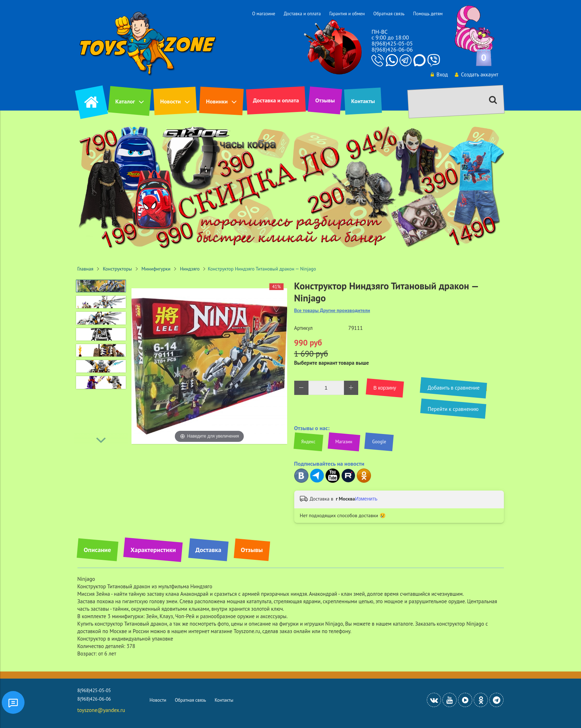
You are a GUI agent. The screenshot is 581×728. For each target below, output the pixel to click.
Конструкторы (118, 269)
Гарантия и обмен (347, 14)
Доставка (208, 550)
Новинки (217, 101)
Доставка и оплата (302, 14)
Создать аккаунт (476, 74)
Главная (85, 269)
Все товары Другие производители (332, 311)
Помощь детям (428, 14)
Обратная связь (389, 14)
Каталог (125, 101)
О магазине (263, 14)
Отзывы (325, 100)
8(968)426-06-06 (392, 49)
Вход (438, 74)
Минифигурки (156, 269)
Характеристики (153, 550)
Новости (171, 101)
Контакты (363, 101)
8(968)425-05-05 (392, 43)
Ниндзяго (190, 269)
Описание (98, 550)
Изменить (366, 499)
